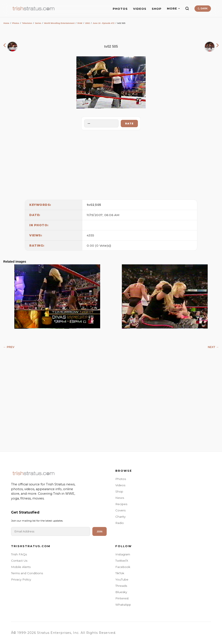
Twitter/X (122, 561)
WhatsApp (123, 605)
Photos (16, 23)
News (120, 498)
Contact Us (19, 561)
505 (98, 205)
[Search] (187, 8)
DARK (203, 8)
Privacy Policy (21, 579)
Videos (120, 485)
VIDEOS (140, 9)
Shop (119, 491)
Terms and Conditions (27, 573)
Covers (120, 510)
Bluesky (121, 592)
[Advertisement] (111, 164)
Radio (120, 523)
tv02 (91, 205)
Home (6, 23)
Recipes (121, 504)
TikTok (120, 573)
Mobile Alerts (21, 567)
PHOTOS (120, 9)
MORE (173, 9)
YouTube (122, 579)
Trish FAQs (19, 554)
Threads (121, 586)
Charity (120, 517)
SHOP (157, 9)
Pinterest (122, 598)
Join (100, 532)
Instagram (123, 554)
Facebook (123, 567)
